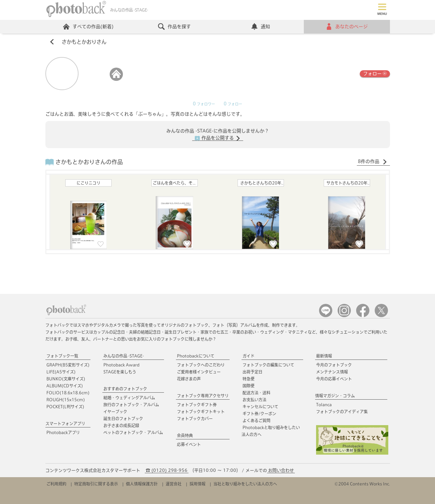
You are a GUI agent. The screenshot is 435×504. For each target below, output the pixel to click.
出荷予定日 (252, 372)
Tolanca (324, 405)
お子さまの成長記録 (121, 425)
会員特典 (185, 435)
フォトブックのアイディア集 (342, 412)
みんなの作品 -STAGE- (124, 356)
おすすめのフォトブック (125, 389)
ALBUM (65, 386)
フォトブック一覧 (62, 356)
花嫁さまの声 (189, 379)
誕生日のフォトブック (123, 419)
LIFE (61, 372)
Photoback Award (121, 365)
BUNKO (66, 379)
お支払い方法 (254, 400)
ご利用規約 (56, 484)
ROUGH (66, 400)
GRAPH (68, 365)
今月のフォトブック (334, 365)
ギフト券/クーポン (259, 414)
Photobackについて (196, 356)
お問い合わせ (281, 470)
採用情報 (197, 484)
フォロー (375, 73)
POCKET (65, 407)
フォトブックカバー (195, 419)
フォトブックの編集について (268, 365)
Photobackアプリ (63, 432)
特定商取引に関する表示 (96, 484)
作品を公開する (218, 138)
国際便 (248, 386)
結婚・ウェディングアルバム (129, 398)
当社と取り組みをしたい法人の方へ (245, 484)
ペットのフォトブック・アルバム (133, 432)
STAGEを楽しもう (120, 372)
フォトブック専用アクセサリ (203, 396)
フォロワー (204, 104)
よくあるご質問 (256, 420)
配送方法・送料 (256, 393)
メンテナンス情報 (332, 372)
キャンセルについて (260, 407)
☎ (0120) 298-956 (167, 470)
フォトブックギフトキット (201, 412)
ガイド (248, 356)
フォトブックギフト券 (197, 405)
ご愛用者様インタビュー (199, 372)
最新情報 (324, 356)
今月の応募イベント (334, 379)
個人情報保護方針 (142, 484)
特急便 (248, 379)
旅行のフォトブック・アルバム (131, 405)
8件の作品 (373, 162)
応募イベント (189, 444)
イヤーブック (115, 412)
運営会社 (174, 484)
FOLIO (68, 393)
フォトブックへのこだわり (201, 365)
